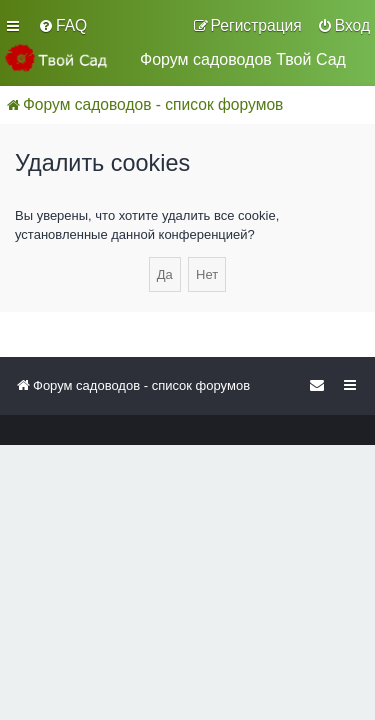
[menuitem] (62, 26)
